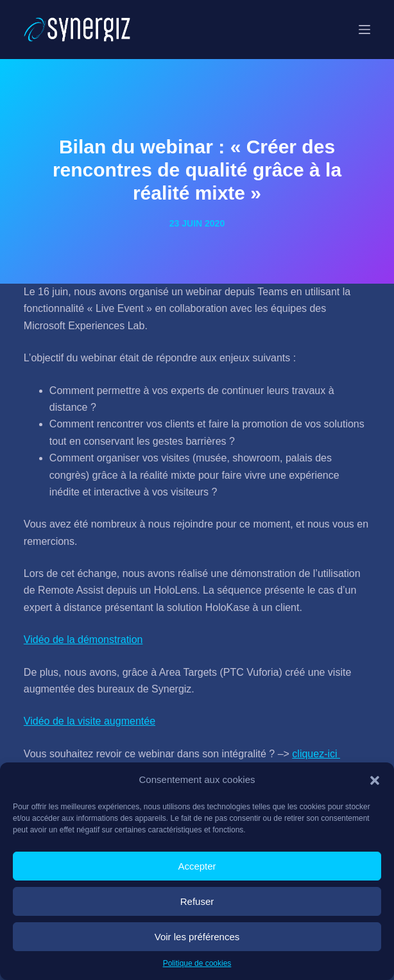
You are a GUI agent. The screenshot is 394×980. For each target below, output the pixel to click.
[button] (375, 780)
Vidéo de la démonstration (83, 640)
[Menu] (364, 30)
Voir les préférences (197, 937)
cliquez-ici (316, 754)
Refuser (197, 901)
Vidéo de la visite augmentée (90, 721)
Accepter (197, 866)
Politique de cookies (197, 963)
